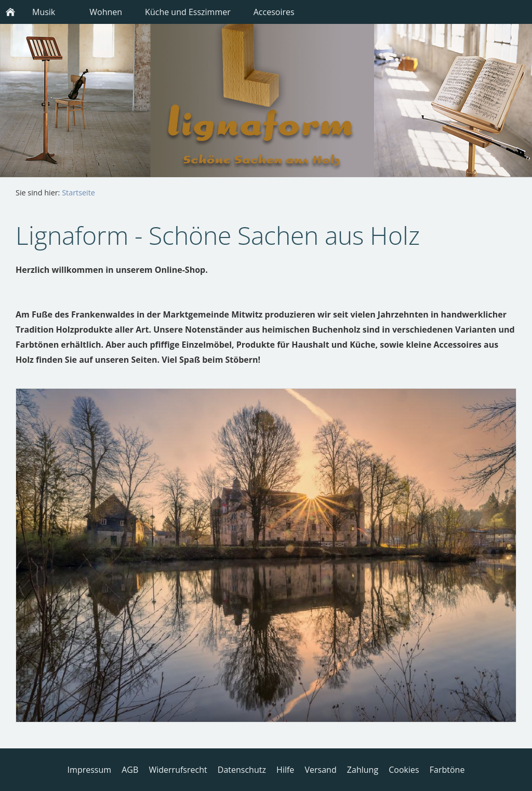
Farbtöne (447, 770)
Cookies (404, 770)
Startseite (78, 193)
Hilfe (285, 770)
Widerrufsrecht (178, 770)
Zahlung (363, 770)
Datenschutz (242, 770)
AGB (130, 770)
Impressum (89, 770)
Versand (321, 770)
